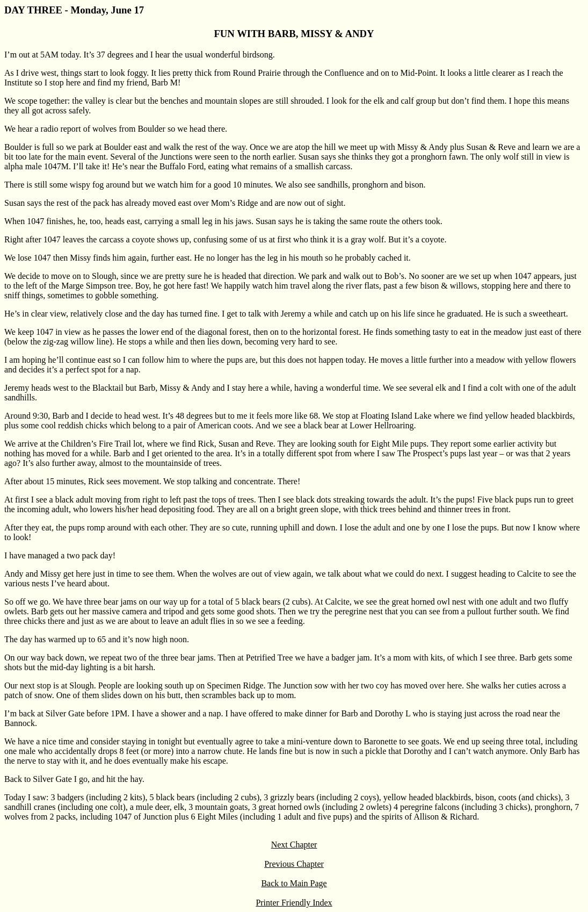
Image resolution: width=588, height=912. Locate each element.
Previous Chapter (294, 864)
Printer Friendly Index (294, 903)
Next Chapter (294, 845)
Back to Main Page (294, 883)
